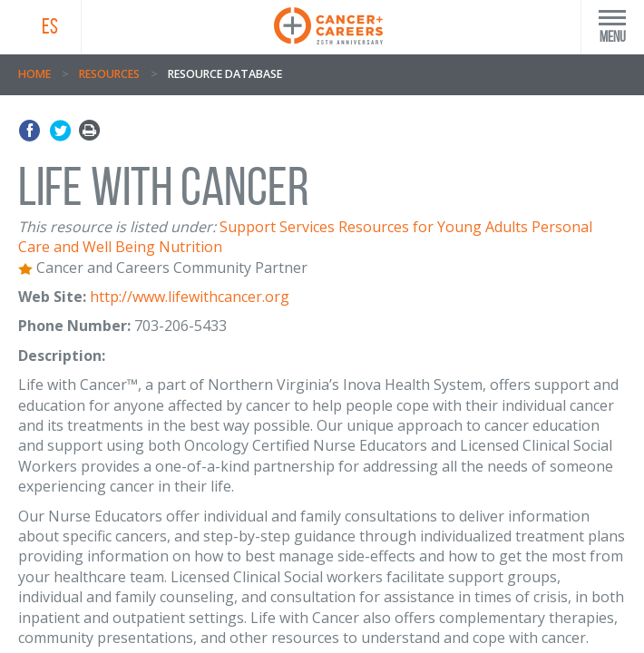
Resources (109, 74)
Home (34, 74)
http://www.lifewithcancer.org (190, 297)
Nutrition (190, 247)
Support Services (277, 227)
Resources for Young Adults (433, 227)
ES (50, 26)
